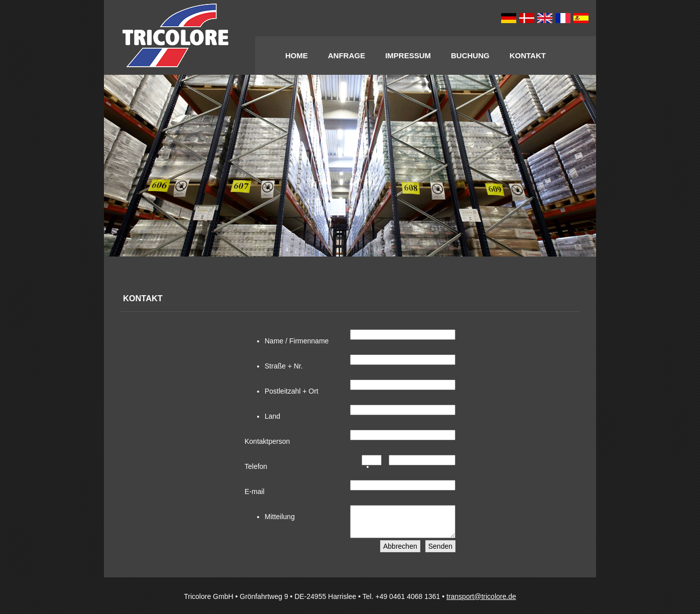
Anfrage (346, 55)
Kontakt (528, 55)
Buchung (470, 55)
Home (297, 55)
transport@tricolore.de (481, 602)
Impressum (408, 55)
